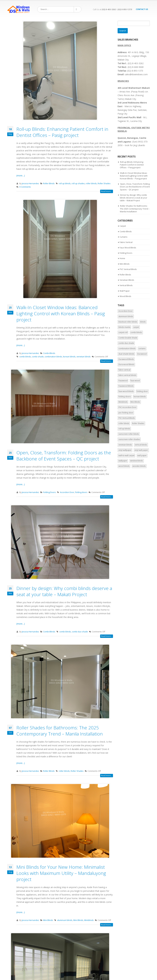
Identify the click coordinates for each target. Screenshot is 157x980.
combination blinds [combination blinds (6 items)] (127, 348)
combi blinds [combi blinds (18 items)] (136, 332)
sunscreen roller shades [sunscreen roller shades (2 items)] (129, 439)
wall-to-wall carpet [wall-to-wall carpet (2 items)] (126, 455)
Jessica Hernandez (31, 183)
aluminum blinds (65, 920)
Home (122, 258)
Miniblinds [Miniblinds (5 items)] (123, 402)
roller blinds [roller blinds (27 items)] (124, 423)
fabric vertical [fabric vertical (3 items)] (124, 370)
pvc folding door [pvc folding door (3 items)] (126, 413)
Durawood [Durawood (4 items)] (142, 354)
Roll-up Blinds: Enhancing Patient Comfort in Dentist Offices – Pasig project (62, 132)
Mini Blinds (48, 920)
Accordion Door (67, 492)
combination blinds (53, 357)
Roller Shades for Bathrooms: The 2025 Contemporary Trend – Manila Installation (60, 731)
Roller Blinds (49, 183)
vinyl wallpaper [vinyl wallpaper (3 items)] (125, 450)
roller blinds (91, 183)
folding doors (81, 492)
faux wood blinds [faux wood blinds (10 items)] (126, 391)
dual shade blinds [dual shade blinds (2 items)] (126, 354)
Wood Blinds (125, 296)
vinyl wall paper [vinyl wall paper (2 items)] (141, 450)
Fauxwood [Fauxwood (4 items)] (123, 381)
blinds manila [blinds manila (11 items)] (124, 327)
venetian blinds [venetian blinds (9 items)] (125, 445)
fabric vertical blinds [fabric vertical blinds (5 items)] (127, 375)
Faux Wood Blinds (128, 248)
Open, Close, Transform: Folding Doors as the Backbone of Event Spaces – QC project (64, 456)
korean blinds (69, 357)
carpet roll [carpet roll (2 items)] (123, 332)
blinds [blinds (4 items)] (143, 322)
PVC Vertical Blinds (128, 269)
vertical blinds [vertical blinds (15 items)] (141, 445)
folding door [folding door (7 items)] (142, 391)
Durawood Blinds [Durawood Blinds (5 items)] (126, 359)
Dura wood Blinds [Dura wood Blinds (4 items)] (126, 364)
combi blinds (25, 357)
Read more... (107, 191)
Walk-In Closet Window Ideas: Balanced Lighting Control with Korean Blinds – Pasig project (61, 313)
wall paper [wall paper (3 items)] (142, 455)
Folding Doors (49, 492)
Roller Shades (104, 183)
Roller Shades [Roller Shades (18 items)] (138, 423)
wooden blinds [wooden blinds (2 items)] (139, 466)
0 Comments (25, 187)
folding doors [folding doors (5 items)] (125, 397)
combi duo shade (80, 632)
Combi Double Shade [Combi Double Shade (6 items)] (128, 338)
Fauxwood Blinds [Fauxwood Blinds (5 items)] (126, 386)
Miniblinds (89, 920)
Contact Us (142, 9)
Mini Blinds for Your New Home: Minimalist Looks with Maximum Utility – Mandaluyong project (61, 873)
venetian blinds (84, 357)
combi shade (38, 357)
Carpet (123, 226)
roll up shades (78, 183)
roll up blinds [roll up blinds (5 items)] (124, 429)
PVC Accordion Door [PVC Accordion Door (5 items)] (127, 407)
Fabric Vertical (126, 242)
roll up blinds (65, 183)
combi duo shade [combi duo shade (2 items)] (126, 343)
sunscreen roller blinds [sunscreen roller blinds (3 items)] (129, 434)
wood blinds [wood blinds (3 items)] (124, 466)
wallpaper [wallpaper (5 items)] (123, 461)
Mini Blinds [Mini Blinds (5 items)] (135, 402)
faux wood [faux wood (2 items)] (135, 381)
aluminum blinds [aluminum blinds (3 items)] (126, 316)
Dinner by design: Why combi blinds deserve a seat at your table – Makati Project (64, 591)
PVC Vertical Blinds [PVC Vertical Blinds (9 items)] (127, 418)
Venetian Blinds (127, 280)
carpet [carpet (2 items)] (136, 327)
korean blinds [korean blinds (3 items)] (140, 397)
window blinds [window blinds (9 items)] (137, 461)
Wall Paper (125, 291)
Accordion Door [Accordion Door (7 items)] (126, 311)
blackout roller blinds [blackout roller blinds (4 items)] (128, 322)
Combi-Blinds (49, 353)
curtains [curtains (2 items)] (142, 348)
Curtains (123, 237)
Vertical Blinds (126, 285)
